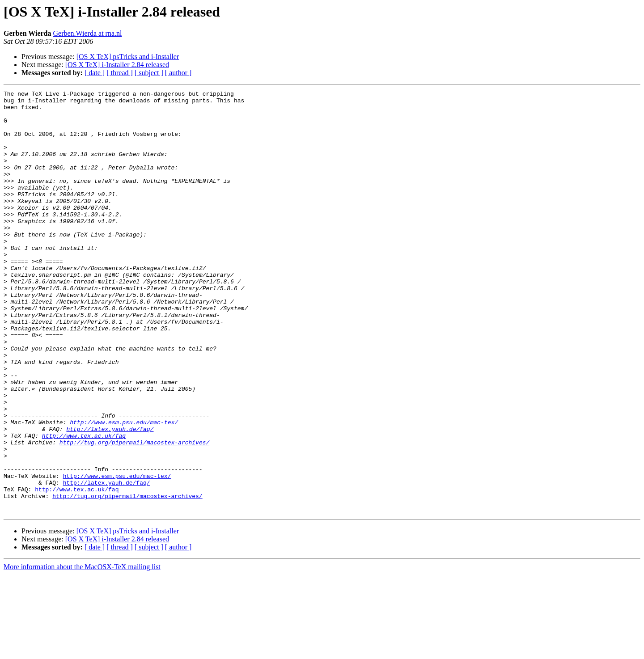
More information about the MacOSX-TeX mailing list (82, 651)
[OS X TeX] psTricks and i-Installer (128, 57)
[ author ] (178, 73)
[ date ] (95, 73)
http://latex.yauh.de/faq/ (110, 497)
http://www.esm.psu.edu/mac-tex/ (124, 489)
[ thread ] (120, 73)
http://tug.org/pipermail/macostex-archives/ (134, 513)
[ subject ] (149, 73)
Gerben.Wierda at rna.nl (88, 33)
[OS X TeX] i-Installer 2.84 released (117, 65)
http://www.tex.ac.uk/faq (84, 505)
